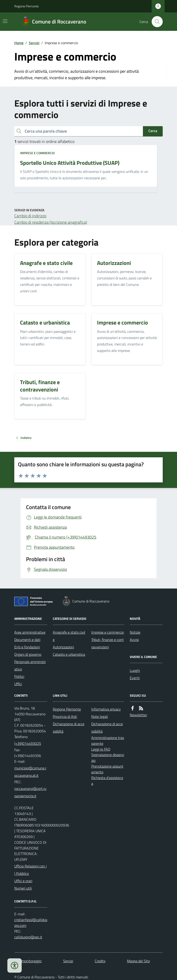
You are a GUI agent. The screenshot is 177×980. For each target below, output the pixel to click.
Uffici (18, 684)
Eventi (135, 678)
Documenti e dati (27, 640)
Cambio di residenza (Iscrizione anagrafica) (51, 222)
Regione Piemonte (27, 6)
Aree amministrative (30, 632)
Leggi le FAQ (101, 749)
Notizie (135, 632)
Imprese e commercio (37, 153)
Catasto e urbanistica (69, 654)
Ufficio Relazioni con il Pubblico (30, 870)
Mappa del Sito (138, 961)
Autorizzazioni (63, 647)
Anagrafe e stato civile (69, 636)
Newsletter (138, 715)
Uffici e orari (23, 881)
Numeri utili (23, 888)
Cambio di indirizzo (30, 216)
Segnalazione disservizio (108, 758)
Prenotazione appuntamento (107, 769)
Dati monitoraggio (28, 961)
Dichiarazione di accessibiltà (69, 728)
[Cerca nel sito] (155, 22)
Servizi (34, 43)
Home (19, 43)
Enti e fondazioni (27, 647)
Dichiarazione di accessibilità (107, 728)
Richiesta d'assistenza (107, 781)
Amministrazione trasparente (108, 741)
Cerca (153, 131)
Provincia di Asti (65, 716)
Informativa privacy (106, 709)
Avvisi (134, 640)
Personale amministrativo (30, 665)
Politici (19, 676)
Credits (100, 961)
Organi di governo (28, 654)
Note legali (100, 716)
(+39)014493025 (28, 743)
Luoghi (135, 670)
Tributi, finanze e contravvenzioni (108, 643)
